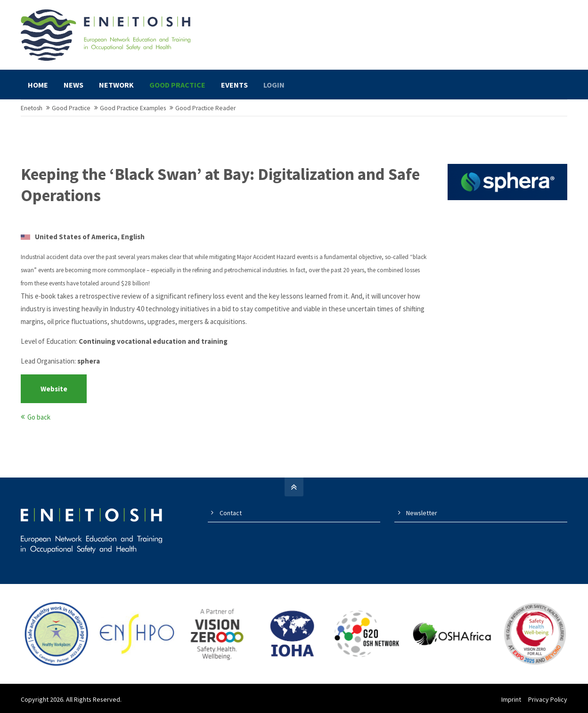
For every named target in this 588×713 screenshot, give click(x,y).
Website (54, 389)
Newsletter (422, 513)
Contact (231, 513)
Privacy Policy (548, 699)
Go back (39, 417)
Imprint (511, 699)
